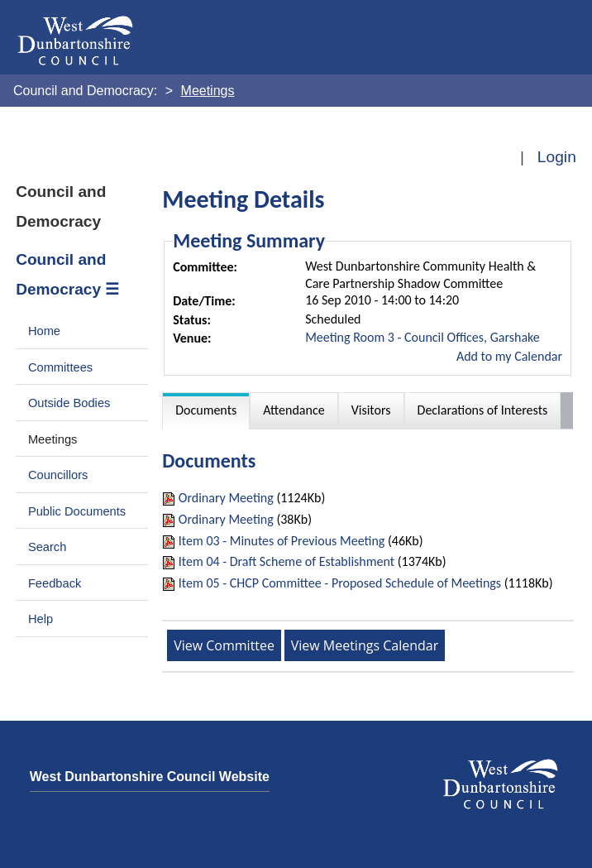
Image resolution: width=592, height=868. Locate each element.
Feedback (55, 583)
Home (44, 331)
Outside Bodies (69, 403)
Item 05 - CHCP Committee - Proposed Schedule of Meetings (340, 583)
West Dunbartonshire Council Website (150, 777)
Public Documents (77, 511)
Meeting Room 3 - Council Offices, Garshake (423, 337)
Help (41, 619)
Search (48, 547)
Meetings (53, 439)
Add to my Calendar (509, 356)
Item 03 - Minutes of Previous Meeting (282, 541)
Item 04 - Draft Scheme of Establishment (286, 561)
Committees (60, 367)
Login (557, 157)
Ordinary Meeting (226, 498)
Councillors (58, 475)
